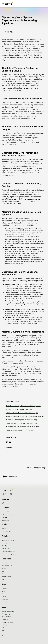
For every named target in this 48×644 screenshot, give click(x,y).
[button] (45, 4)
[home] (8, 4)
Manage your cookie (8, 622)
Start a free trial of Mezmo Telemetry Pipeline (19, 379)
